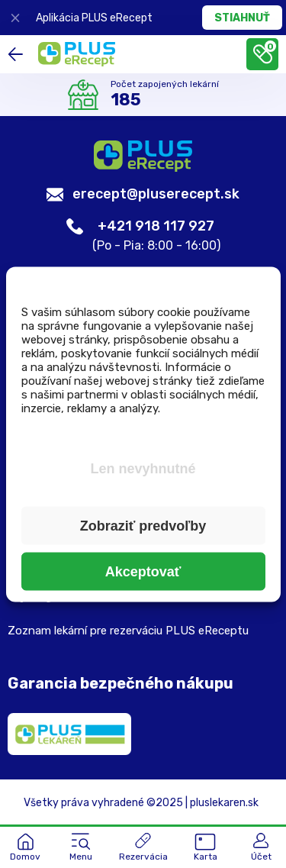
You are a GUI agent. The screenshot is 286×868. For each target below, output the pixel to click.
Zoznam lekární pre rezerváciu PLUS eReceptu (128, 631)
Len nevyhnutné (143, 468)
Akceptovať (143, 571)
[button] (81, 848)
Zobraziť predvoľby (143, 525)
